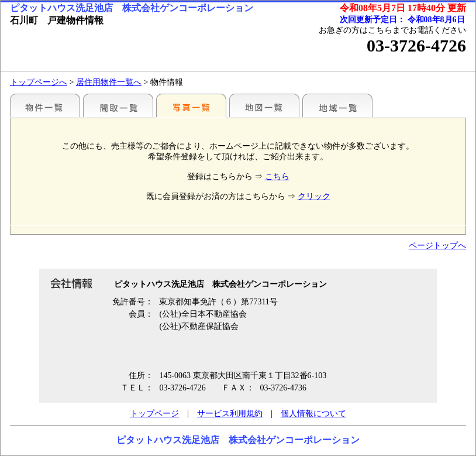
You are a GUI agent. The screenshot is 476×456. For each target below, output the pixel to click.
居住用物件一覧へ (109, 82)
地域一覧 (337, 105)
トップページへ (39, 82)
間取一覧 (118, 105)
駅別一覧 (45, 105)
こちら (277, 176)
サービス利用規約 (230, 414)
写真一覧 (191, 105)
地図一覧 (264, 105)
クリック (314, 196)
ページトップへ (437, 246)
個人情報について (313, 414)
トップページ (154, 414)
